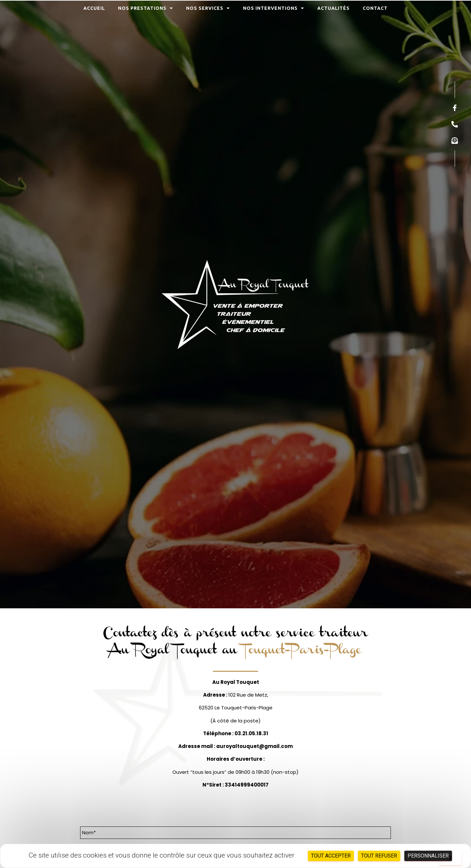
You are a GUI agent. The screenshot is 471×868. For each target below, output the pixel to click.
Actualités (333, 8)
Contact (375, 8)
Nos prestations (146, 8)
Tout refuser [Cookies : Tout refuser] (379, 856)
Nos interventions (274, 8)
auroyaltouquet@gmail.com (254, 746)
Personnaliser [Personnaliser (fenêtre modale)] (428, 856)
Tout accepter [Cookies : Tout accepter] (331, 856)
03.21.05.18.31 (251, 733)
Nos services (208, 8)
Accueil (94, 8)
